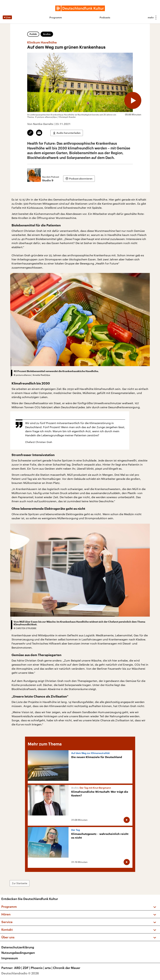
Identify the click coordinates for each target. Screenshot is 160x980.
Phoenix (38, 968)
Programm (56, 17)
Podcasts (105, 17)
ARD (18, 968)
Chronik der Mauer (67, 968)
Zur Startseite (20, 883)
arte (49, 968)
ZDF (27, 968)
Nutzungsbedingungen (18, 953)
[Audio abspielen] (133, 100)
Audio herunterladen (69, 133)
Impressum (10, 958)
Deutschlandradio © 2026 (20, 973)
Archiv (47, 34)
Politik (33, 34)
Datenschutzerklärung (18, 947)
